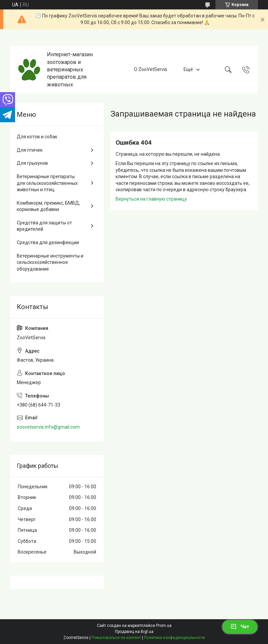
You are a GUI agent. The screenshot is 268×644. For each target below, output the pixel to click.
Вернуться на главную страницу (151, 199)
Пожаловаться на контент (116, 638)
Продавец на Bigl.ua (134, 632)
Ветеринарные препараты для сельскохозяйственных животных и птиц (47, 183)
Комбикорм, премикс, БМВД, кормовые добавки (48, 206)
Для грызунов (32, 163)
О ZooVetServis (151, 69)
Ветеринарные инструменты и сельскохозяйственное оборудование (50, 262)
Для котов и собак (37, 137)
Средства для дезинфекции (48, 242)
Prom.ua (164, 626)
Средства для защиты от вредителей (44, 226)
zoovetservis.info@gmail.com (48, 427)
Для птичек (30, 150)
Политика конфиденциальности (175, 638)
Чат (240, 627)
